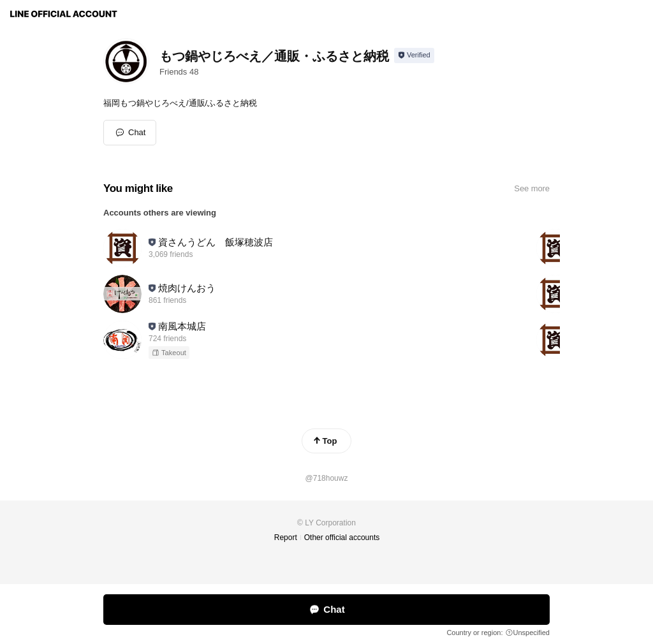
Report (286, 538)
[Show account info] (414, 55)
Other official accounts (342, 538)
